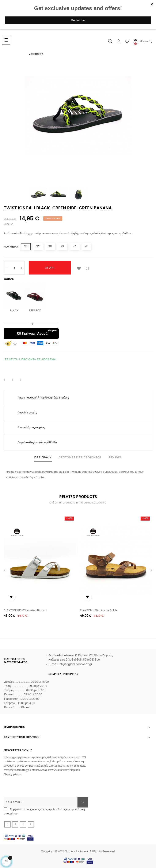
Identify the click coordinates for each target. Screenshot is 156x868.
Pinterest (23, 380)
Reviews (115, 458)
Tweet (15, 380)
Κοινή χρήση (7, 380)
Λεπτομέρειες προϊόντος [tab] (80, 458)
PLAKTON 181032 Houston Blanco (25, 610)
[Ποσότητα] (14, 268)
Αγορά (50, 268)
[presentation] (36, 789)
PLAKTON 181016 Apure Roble (99, 610)
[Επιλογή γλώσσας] (146, 41)
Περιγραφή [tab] (43, 458)
